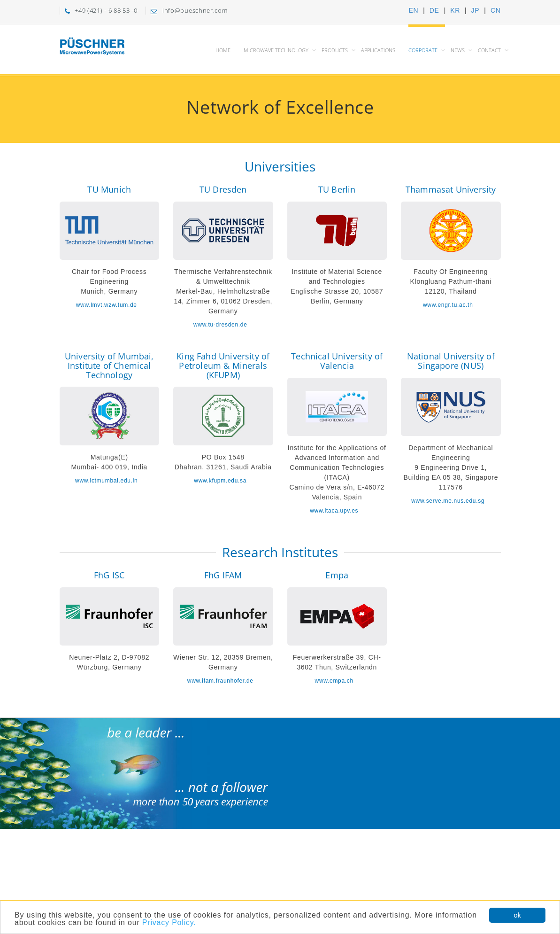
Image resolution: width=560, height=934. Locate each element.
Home (223, 50)
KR (455, 10)
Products (335, 50)
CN (496, 10)
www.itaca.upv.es (334, 511)
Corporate (423, 50)
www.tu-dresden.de (220, 325)
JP (476, 10)
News (458, 50)
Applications (378, 50)
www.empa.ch (334, 681)
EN (413, 10)
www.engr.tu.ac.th (448, 305)
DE (434, 10)
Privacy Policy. (169, 923)
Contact (489, 50)
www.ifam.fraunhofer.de (220, 681)
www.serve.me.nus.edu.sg (448, 501)
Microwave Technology (276, 50)
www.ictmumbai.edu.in (106, 481)
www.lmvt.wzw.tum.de (107, 305)
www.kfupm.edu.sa (220, 481)
